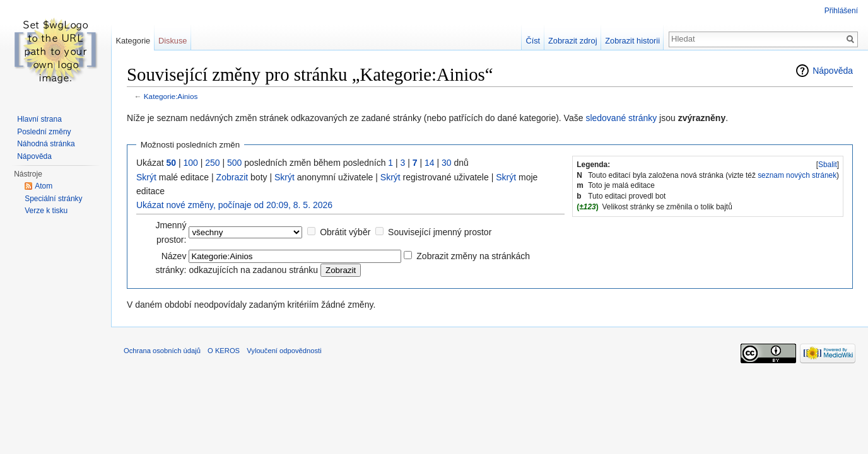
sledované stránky (621, 118)
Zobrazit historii (632, 41)
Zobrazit (232, 177)
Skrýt (146, 177)
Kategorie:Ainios (171, 96)
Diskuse (173, 41)
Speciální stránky (53, 199)
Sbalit (828, 165)
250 (212, 163)
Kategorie (133, 41)
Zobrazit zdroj (573, 41)
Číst (533, 41)
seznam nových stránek (797, 175)
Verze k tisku (46, 211)
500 (234, 163)
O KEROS (224, 351)
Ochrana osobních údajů (162, 351)
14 (430, 163)
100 (190, 163)
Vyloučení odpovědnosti (284, 351)
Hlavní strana (39, 119)
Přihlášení (841, 11)
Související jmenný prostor (440, 232)
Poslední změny (44, 132)
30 (447, 163)
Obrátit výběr (345, 232)
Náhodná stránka (46, 144)
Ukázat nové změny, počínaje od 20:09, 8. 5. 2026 (234, 205)
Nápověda (833, 71)
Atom (44, 186)
